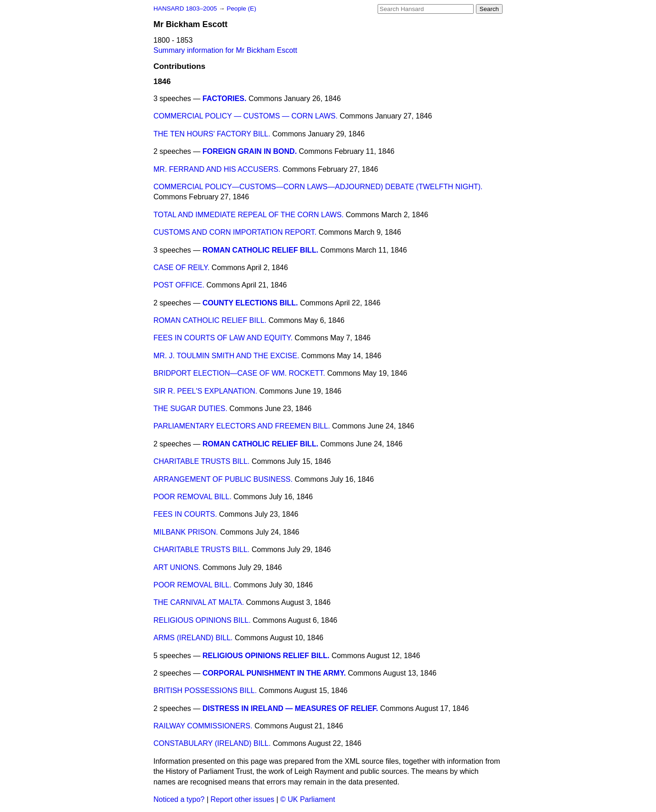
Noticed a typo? (179, 799)
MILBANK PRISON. (186, 532)
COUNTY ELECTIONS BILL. (250, 303)
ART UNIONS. (177, 567)
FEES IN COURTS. (185, 514)
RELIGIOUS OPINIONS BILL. (202, 620)
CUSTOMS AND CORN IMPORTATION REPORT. (235, 232)
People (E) (241, 8)
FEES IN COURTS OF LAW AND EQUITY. (223, 338)
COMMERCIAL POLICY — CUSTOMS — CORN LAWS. (246, 116)
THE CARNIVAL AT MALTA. (199, 602)
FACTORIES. (225, 99)
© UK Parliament (308, 799)
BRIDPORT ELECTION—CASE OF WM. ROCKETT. (239, 373)
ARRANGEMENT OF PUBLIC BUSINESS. (223, 479)
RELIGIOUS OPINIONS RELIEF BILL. (266, 656)
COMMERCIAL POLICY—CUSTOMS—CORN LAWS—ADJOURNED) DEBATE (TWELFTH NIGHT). (318, 187)
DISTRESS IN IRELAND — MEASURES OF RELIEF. (290, 708)
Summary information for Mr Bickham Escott (225, 50)
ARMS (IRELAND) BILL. (193, 638)
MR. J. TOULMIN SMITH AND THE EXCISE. (226, 356)
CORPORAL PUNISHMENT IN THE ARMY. (274, 673)
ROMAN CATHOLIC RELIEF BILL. (260, 250)
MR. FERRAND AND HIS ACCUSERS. (217, 169)
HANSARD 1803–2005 (185, 8)
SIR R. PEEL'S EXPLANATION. (205, 391)
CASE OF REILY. (181, 268)
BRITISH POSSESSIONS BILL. (205, 691)
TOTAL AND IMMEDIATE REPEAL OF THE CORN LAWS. (249, 215)
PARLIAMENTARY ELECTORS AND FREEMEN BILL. (242, 426)
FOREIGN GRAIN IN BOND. (250, 151)
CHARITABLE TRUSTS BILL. (201, 461)
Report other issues (242, 799)
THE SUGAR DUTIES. (190, 409)
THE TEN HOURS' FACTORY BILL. (212, 134)
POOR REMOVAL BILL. (192, 497)
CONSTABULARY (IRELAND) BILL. (212, 743)
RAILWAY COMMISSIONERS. (203, 726)
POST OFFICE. (179, 285)
